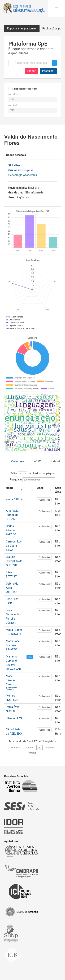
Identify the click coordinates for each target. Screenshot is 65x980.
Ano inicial (13, 94)
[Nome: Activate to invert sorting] (14, 490)
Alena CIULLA (14, 499)
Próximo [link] (50, 748)
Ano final (12, 105)
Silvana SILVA (14, 718)
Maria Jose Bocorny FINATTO (13, 645)
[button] (57, 8)
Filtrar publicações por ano (25, 89)
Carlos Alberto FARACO (11, 530)
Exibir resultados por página (32, 473)
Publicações (44, 500)
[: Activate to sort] (30, 490)
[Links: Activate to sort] (44, 490)
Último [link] (33, 753)
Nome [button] (10, 488)
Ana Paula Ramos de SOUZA (12, 515)
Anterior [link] (29, 748)
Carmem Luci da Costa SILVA (14, 546)
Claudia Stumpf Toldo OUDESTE (14, 561)
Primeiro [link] (16, 748)
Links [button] (40, 488)
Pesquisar (48, 71)
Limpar (31, 71)
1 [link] (40, 748)
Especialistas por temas (22, 28)
